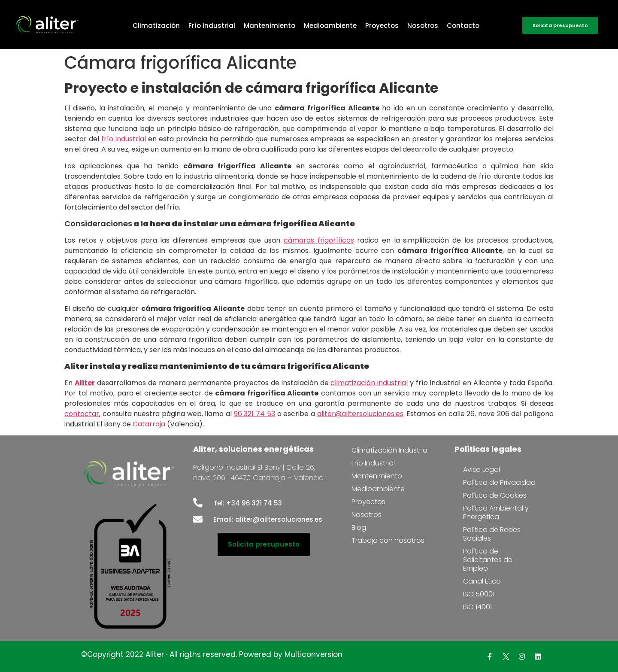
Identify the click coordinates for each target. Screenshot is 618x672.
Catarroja (149, 424)
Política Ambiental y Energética (496, 512)
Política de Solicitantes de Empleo (488, 560)
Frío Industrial (212, 26)
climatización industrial (369, 383)
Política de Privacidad (499, 482)
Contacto (463, 26)
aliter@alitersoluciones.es (360, 414)
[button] (560, 26)
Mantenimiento (270, 26)
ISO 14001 (477, 607)
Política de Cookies (495, 495)
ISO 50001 (479, 594)
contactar (82, 414)
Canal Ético (482, 581)
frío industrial (124, 139)
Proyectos (382, 26)
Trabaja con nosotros (388, 540)
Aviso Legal (482, 470)
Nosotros (423, 26)
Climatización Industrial (390, 450)
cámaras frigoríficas (319, 240)
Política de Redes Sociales (492, 534)
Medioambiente (330, 26)
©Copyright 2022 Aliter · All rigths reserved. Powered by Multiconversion (212, 654)
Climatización (156, 26)
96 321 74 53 (254, 414)
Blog (359, 528)
